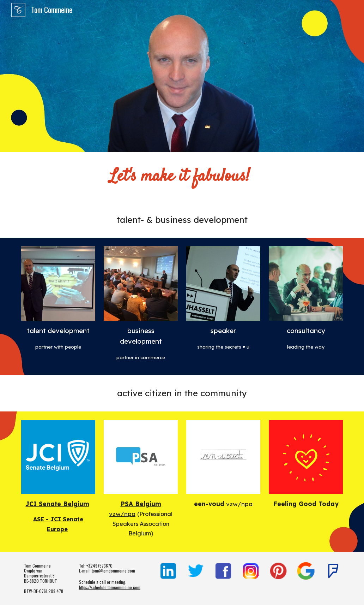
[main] (182, 177)
